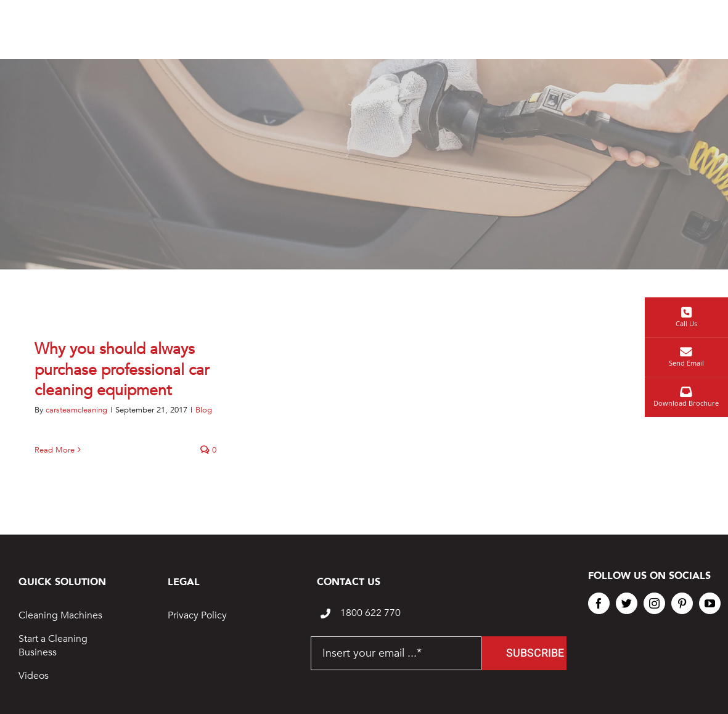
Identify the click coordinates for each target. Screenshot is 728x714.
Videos (34, 676)
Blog (204, 410)
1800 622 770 (370, 613)
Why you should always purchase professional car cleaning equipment (122, 370)
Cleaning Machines (60, 615)
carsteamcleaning (76, 410)
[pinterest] (682, 603)
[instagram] (654, 603)
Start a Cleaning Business (53, 646)
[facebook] (599, 603)
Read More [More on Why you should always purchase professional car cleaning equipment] (55, 450)
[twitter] (627, 603)
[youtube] (710, 603)
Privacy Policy (197, 615)
